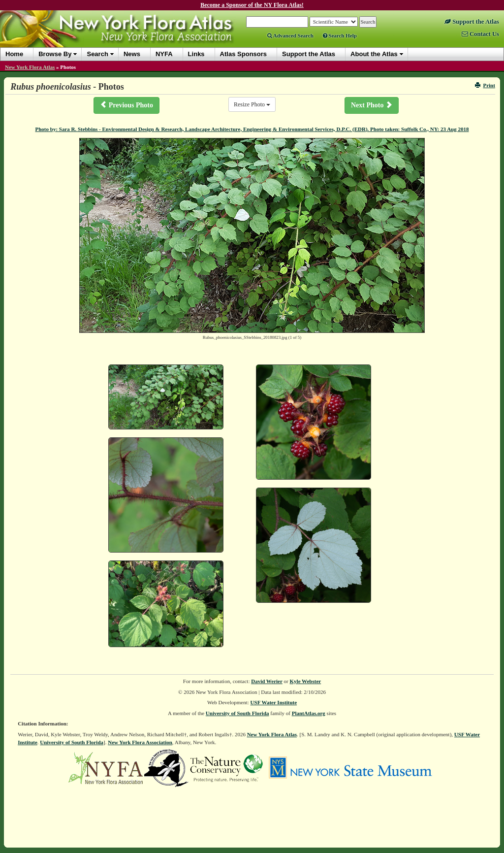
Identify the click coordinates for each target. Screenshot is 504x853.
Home (14, 54)
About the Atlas (374, 54)
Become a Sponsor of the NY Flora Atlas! (252, 5)
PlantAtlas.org (309, 713)
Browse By (55, 54)
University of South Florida (237, 713)
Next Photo (372, 105)
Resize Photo (252, 104)
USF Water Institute (274, 702)
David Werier (267, 681)
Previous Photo (126, 105)
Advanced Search (290, 35)
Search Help (340, 35)
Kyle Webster (306, 681)
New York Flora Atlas (30, 67)
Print (485, 85)
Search (97, 54)
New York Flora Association (140, 742)
